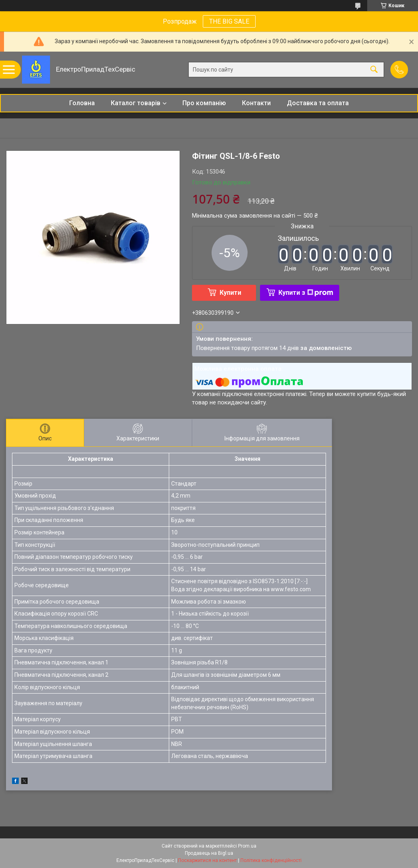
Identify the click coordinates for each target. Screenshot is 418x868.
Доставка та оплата (318, 103)
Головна (82, 103)
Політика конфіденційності (271, 860)
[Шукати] (374, 70)
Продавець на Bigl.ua (209, 853)
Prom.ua (247, 846)
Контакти (256, 103)
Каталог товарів (136, 103)
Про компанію (204, 103)
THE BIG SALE (229, 21)
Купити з (306, 293)
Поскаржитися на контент (207, 860)
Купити (230, 293)
